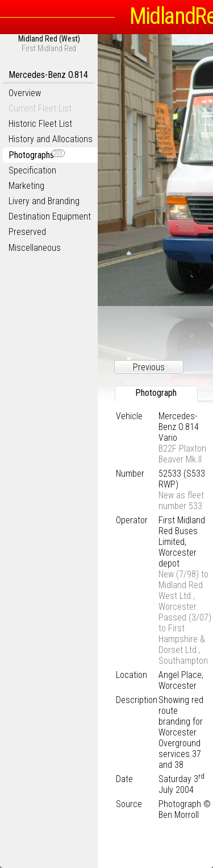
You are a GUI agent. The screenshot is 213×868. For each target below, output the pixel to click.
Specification (32, 170)
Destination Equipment (50, 216)
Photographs (37, 155)
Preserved (27, 232)
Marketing (26, 186)
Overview (25, 93)
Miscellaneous (35, 248)
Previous (149, 367)
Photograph (156, 393)
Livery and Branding (44, 201)
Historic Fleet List (40, 124)
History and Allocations (51, 139)
